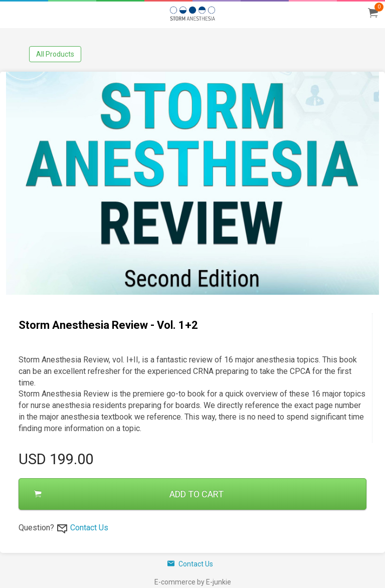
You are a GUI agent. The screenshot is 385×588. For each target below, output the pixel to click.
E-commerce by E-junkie (193, 582)
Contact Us (89, 528)
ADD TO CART (129, 494)
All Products (55, 54)
